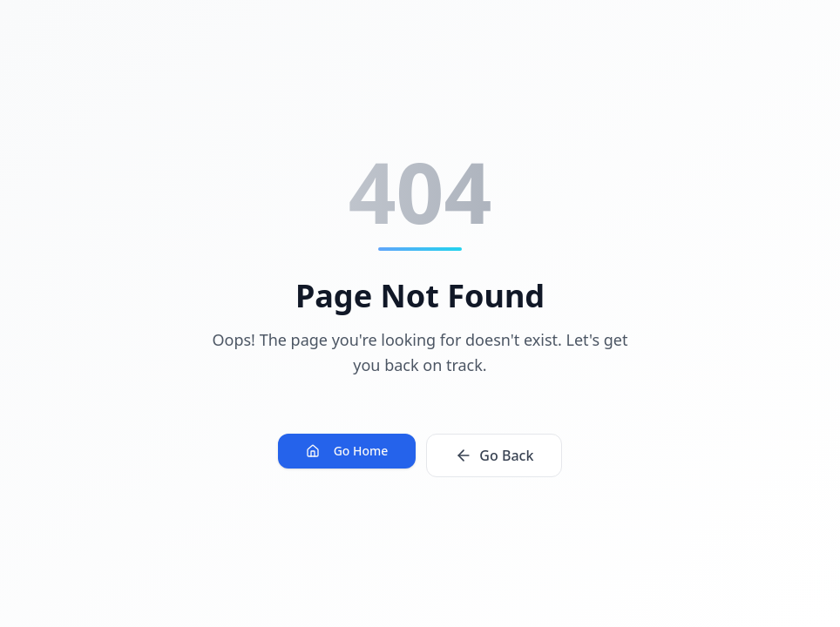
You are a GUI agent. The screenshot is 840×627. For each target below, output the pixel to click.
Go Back (494, 455)
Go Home (347, 451)
